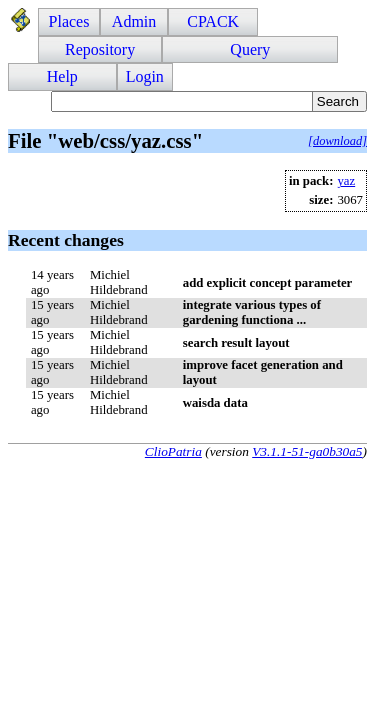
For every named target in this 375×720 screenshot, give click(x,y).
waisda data (215, 403)
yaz (346, 181)
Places (69, 21)
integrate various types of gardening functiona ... (252, 312)
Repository (100, 49)
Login (145, 76)
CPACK (213, 21)
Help (62, 76)
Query (250, 49)
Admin (134, 21)
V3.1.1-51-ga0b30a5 (307, 451)
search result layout (236, 343)
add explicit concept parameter (268, 283)
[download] (337, 141)
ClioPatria (173, 451)
